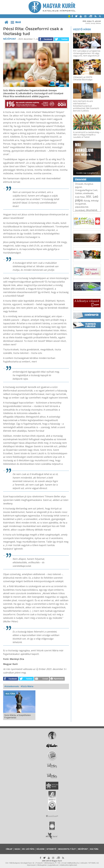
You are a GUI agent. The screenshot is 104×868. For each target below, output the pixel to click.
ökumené (91, 210)
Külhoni (40, 849)
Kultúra (10, 694)
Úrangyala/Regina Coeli (86, 190)
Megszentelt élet (67, 849)
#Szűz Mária (27, 686)
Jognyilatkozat (53, 865)
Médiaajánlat (42, 865)
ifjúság (87, 201)
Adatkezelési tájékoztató (68, 865)
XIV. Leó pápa (87, 198)
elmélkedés (88, 193)
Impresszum (31, 865)
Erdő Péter (80, 197)
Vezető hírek (82, 29)
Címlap (9, 849)
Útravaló (79, 184)
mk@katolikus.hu (73, 863)
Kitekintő (51, 849)
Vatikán (79, 193)
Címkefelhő (81, 180)
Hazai (17, 849)
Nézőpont (10, 39)
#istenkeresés (12, 686)
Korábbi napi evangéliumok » (88, 173)
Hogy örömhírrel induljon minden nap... (85, 153)
